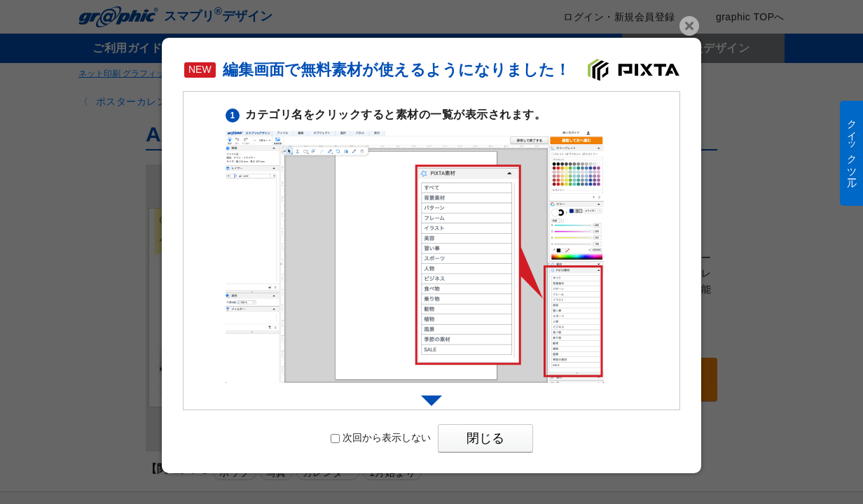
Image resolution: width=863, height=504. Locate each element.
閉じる (485, 438)
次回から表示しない (381, 437)
